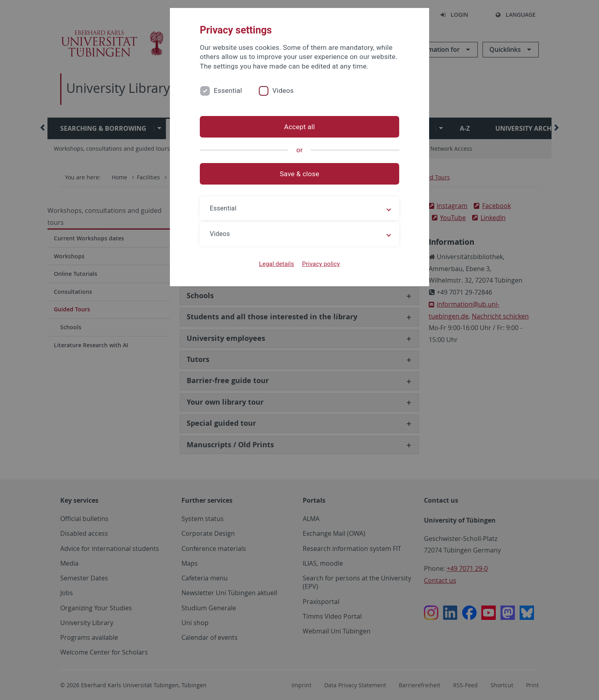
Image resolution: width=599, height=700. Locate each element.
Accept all (299, 127)
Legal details (277, 264)
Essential (228, 90)
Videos (283, 90)
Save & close (300, 174)
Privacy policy (321, 264)
